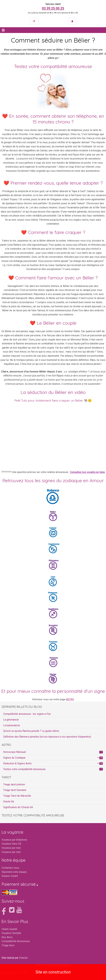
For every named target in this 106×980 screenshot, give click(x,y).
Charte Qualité (9, 929)
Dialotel (23, 958)
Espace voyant (10, 876)
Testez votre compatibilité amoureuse (53, 769)
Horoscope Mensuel (53, 752)
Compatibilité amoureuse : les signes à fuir (27, 714)
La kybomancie (12, 725)
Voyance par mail (11, 848)
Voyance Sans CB (11, 844)
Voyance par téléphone (14, 840)
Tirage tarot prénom (14, 784)
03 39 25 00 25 (53, 8)
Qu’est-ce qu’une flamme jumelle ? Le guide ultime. (31, 731)
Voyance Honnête (11, 933)
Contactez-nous (10, 868)
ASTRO (70, 699)
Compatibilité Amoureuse (16, 941)
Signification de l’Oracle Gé (18, 807)
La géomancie (11, 720)
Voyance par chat (11, 852)
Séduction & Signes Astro (53, 763)
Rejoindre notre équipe (14, 872)
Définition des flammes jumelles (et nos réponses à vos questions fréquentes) (47, 737)
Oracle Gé (9, 802)
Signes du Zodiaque (53, 758)
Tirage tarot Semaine (15, 790)
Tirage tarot (8, 945)
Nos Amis (7, 937)
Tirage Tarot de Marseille (17, 796)
